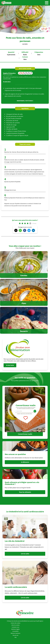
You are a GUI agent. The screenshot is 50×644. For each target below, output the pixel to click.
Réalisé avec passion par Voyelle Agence (34, 621)
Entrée (15, 7)
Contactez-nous (15, 627)
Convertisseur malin (25, 434)
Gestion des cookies (16, 623)
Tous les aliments (25, 492)
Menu (47, 3)
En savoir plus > (7, 82)
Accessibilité (15, 631)
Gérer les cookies (16, 625)
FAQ (15, 637)
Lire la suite (25, 554)
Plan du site (15, 635)
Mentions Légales (16, 629)
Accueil (4, 7)
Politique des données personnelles (16, 621)
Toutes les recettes (10, 7)
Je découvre (25, 462)
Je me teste (10, 365)
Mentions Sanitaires (16, 633)
